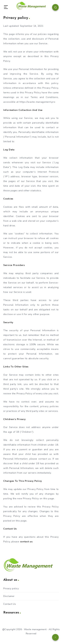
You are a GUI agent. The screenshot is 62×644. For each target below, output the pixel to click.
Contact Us (10, 604)
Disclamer (9, 596)
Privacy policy (11, 588)
